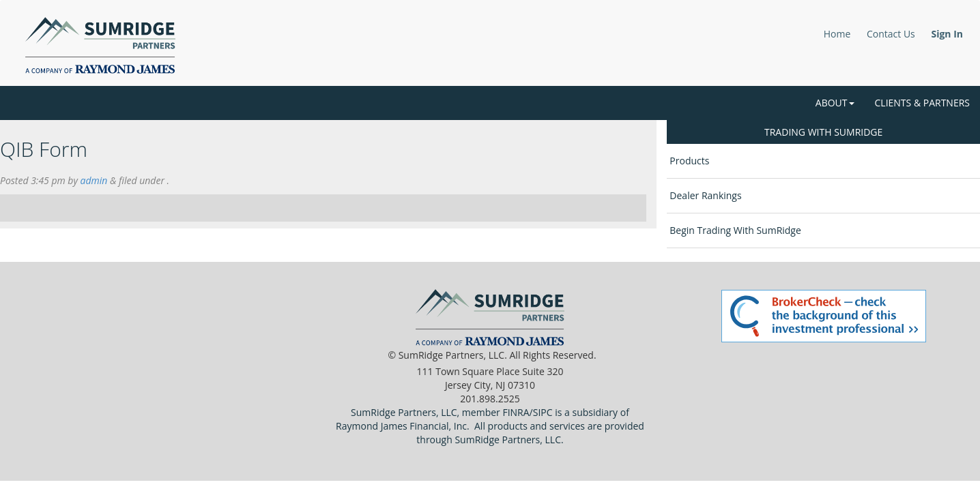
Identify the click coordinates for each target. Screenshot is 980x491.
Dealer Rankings (705, 195)
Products (689, 161)
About (835, 103)
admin (94, 180)
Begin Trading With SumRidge (735, 230)
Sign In (947, 34)
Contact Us (891, 34)
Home (837, 34)
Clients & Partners (922, 103)
